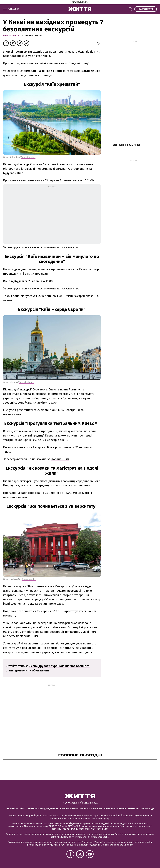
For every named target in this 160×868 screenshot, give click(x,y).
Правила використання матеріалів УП (81, 809)
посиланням (69, 247)
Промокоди (148, 809)
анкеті (7, 300)
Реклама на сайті (15, 809)
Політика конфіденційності (42, 809)
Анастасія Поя (11, 36)
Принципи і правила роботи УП (121, 809)
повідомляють (24, 63)
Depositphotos (28, 157)
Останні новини (126, 145)
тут (15, 615)
